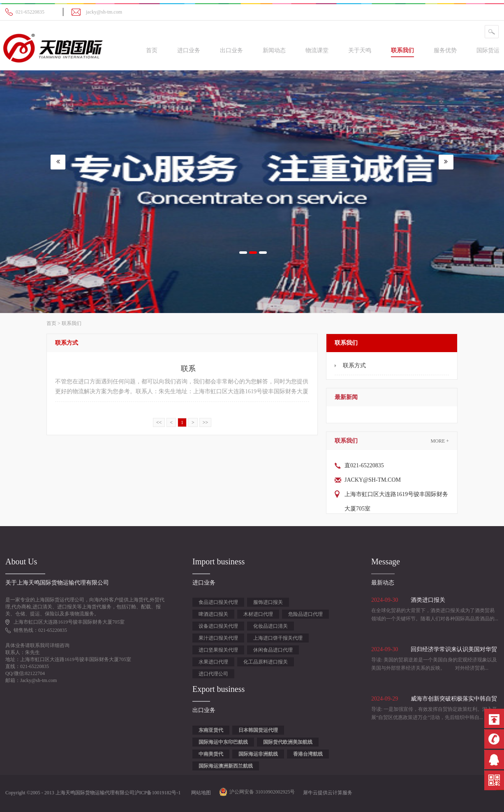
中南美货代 (211, 754)
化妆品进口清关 (270, 626)
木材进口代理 (258, 614)
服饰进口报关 (268, 602)
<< (159, 422)
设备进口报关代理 (218, 626)
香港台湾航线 (308, 754)
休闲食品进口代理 (273, 650)
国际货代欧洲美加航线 (288, 742)
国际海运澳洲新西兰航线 (226, 766)
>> (206, 422)
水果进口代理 (213, 662)
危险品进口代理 (305, 614)
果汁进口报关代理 (218, 638)
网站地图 (200, 793)
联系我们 (72, 323)
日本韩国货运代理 (258, 730)
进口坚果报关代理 (218, 650)
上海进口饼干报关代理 (278, 638)
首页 (152, 50)
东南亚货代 (211, 730)
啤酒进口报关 (213, 614)
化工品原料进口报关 (266, 662)
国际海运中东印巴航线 (223, 742)
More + (440, 441)
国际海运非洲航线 (258, 754)
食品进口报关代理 (218, 602)
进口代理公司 (213, 674)
